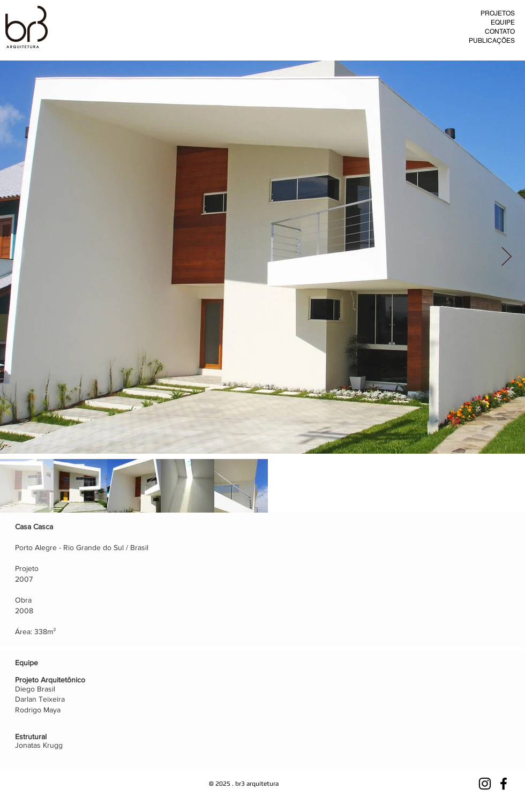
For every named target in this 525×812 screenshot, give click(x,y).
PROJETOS (498, 13)
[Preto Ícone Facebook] (504, 784)
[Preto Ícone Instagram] (485, 784)
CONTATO (500, 32)
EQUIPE (503, 22)
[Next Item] (507, 257)
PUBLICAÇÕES (492, 41)
